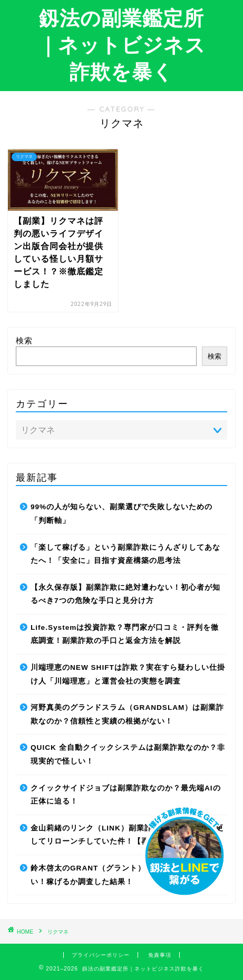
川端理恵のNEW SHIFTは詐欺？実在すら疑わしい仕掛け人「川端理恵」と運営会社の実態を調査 (128, 674)
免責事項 (160, 955)
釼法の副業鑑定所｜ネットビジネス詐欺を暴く (122, 45)
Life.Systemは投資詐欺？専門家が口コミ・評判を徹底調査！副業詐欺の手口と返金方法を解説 (125, 634)
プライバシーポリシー (101, 955)
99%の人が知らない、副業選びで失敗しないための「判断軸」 (121, 514)
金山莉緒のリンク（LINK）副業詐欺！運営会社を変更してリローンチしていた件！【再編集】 (127, 835)
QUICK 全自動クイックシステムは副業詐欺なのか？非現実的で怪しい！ (128, 754)
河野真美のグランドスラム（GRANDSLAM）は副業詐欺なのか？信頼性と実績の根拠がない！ (127, 714)
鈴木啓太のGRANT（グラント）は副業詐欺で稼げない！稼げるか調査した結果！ (124, 875)
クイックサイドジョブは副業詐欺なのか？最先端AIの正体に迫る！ (126, 795)
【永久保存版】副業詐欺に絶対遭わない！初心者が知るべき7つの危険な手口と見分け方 (125, 594)
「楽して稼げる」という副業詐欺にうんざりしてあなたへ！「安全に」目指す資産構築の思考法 (125, 554)
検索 (24, 340)
